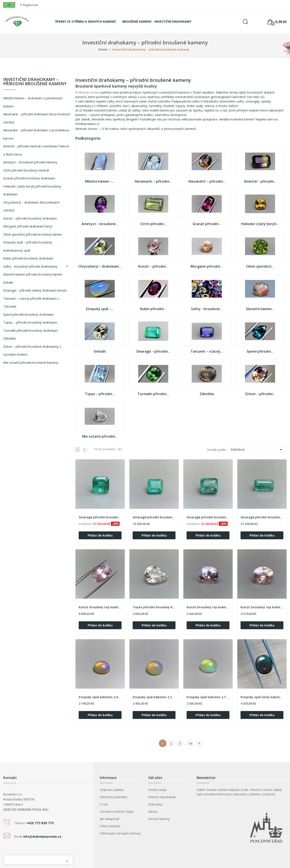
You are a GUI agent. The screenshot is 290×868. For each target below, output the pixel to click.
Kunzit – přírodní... (153, 267)
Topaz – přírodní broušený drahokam (30, 322)
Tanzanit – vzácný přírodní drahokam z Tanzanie (31, 302)
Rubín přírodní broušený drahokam (28, 258)
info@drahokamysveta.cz (42, 837)
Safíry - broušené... (207, 309)
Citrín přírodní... (153, 224)
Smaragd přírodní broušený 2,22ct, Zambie (208, 517)
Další (199, 743)
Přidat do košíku (100, 535)
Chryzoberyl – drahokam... (100, 267)
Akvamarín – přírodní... (153, 182)
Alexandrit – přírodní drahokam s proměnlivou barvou (36, 134)
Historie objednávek (162, 797)
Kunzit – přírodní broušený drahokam (30, 218)
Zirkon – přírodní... (260, 394)
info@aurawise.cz (87, 124)
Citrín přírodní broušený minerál (26, 170)
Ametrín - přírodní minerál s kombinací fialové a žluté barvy (36, 150)
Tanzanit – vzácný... (207, 352)
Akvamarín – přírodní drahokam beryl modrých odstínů (37, 118)
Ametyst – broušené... (100, 224)
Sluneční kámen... (260, 309)
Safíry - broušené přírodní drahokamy (30, 266)
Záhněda (9, 338)
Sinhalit (8, 282)
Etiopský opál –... (100, 309)
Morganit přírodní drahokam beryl (28, 226)
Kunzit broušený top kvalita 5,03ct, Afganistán (208, 607)
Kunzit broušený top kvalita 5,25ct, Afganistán (262, 607)
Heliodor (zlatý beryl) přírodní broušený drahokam (32, 190)
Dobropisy (155, 804)
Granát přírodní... (207, 224)
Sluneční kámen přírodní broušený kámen (33, 274)
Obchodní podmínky (114, 797)
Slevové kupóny (159, 819)
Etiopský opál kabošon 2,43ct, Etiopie (100, 697)
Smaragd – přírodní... (153, 352)
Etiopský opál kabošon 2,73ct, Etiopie (154, 697)
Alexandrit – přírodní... (207, 182)
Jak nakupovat (109, 819)
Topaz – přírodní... (100, 394)
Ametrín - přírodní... (260, 182)
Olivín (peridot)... (260, 267)
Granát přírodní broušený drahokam (29, 178)
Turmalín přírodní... (153, 394)
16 (191, 743)
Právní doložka (110, 826)
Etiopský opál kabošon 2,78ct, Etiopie (208, 697)
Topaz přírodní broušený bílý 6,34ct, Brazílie (154, 607)
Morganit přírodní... (207, 267)
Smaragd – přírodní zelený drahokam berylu (35, 290)
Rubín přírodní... (153, 309)
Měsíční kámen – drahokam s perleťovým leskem (33, 102)
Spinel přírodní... (260, 352)
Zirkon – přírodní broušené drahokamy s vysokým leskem (32, 350)
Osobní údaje (157, 790)
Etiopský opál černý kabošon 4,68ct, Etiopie (262, 697)
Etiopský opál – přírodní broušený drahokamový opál (28, 246)
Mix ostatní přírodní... (100, 437)
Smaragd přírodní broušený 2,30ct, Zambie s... (100, 517)
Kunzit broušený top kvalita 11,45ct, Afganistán (100, 607)
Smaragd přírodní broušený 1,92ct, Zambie (154, 517)
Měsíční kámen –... (100, 182)
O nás (104, 804)
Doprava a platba (112, 790)
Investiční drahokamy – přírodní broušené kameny (35, 82)
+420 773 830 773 (40, 823)
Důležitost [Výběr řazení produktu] (257, 450)
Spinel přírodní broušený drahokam (28, 314)
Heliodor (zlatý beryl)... (260, 224)
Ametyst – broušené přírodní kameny (30, 162)
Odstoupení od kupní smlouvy (120, 833)
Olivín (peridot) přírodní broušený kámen (33, 234)
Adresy (153, 812)
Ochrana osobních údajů (117, 812)
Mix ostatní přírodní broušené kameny (31, 362)
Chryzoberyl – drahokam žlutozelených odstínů (31, 206)
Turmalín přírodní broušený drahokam (30, 330)
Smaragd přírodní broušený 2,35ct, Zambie (262, 517)
